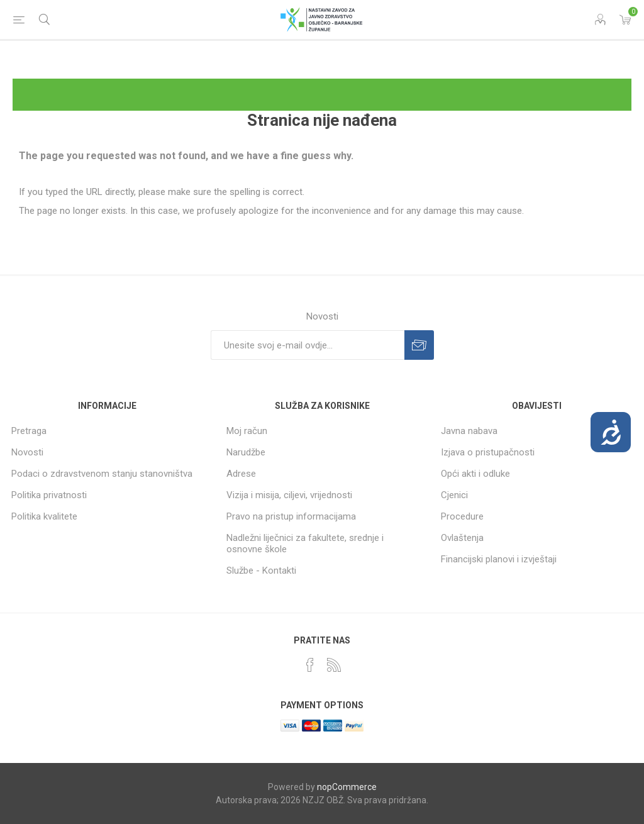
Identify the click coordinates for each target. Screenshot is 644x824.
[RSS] (334, 665)
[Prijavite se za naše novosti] (308, 345)
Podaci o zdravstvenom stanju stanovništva (102, 474)
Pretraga (29, 431)
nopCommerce (347, 787)
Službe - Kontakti (261, 571)
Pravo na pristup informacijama (291, 516)
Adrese (241, 474)
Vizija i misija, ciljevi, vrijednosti (289, 495)
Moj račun (247, 431)
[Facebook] (310, 665)
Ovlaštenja (462, 538)
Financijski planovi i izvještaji (499, 559)
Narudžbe (246, 452)
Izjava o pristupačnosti (488, 452)
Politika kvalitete (44, 516)
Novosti (27, 452)
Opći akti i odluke (475, 474)
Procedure (462, 516)
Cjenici (454, 495)
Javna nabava (469, 431)
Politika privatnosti (49, 495)
